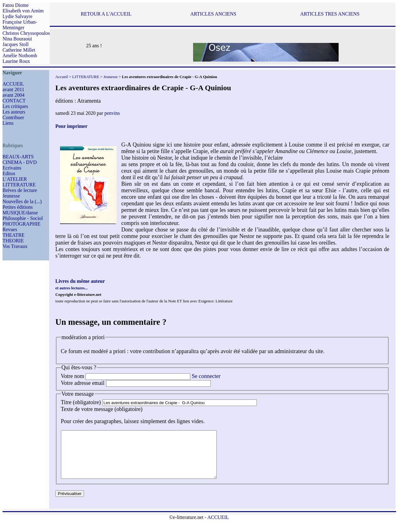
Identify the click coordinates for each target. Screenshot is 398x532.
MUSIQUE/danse (20, 213)
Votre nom (73, 376)
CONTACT (14, 101)
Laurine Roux (16, 61)
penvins (112, 113)
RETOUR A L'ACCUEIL (106, 14)
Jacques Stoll (16, 44)
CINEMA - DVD (20, 162)
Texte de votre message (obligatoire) (102, 409)
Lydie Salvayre (17, 16)
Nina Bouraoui (17, 39)
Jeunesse (11, 196)
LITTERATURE (19, 185)
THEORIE (13, 241)
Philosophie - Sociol (23, 218)
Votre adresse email (83, 383)
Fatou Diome (16, 5)
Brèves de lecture (20, 190)
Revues (10, 229)
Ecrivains (12, 168)
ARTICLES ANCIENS (213, 14)
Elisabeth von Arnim (23, 11)
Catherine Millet (19, 50)
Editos (9, 173)
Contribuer (13, 117)
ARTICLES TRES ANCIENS (330, 14)
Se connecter (206, 376)
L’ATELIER (15, 179)
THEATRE (14, 235)
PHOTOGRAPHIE (21, 224)
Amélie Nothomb (20, 56)
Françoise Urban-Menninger (20, 25)
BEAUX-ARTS (18, 157)
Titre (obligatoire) (81, 402)
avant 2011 (13, 89)
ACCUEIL (13, 84)
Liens (8, 123)
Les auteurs (14, 112)
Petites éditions (18, 207)
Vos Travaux (15, 246)
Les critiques (15, 106)
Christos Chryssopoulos (26, 33)
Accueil (62, 77)
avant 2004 (14, 95)
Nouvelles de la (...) (22, 201)
